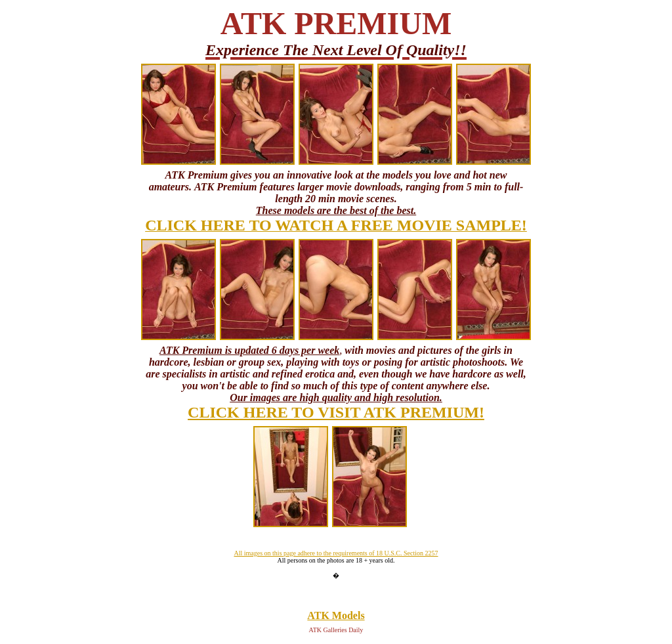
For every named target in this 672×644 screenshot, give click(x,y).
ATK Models (336, 615)
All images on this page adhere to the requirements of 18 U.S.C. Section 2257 (336, 553)
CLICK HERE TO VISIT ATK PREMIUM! (336, 412)
